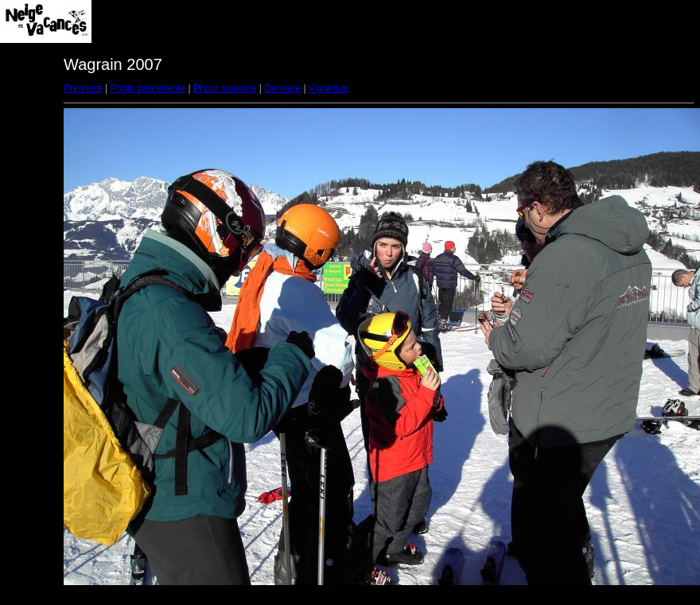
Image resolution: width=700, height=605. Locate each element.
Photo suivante (225, 88)
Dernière (282, 88)
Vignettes (329, 88)
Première (83, 88)
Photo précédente (148, 88)
